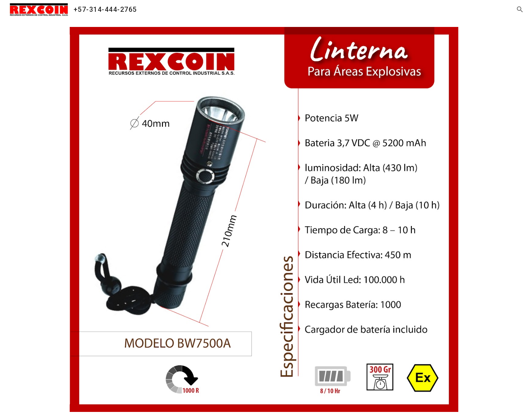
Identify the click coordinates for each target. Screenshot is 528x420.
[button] (520, 9)
